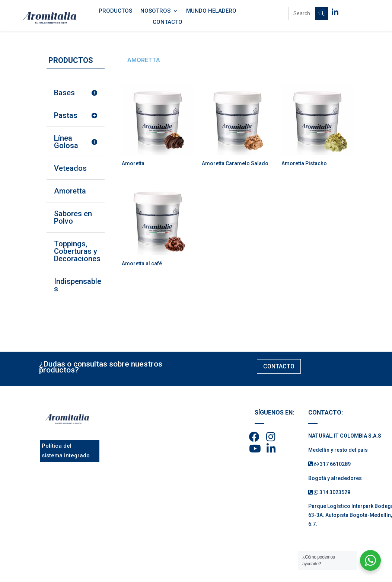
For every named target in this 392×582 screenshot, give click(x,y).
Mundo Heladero (211, 11)
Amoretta (70, 191)
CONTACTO (279, 366)
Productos (115, 11)
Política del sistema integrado (66, 451)
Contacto (168, 22)
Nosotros (155, 11)
